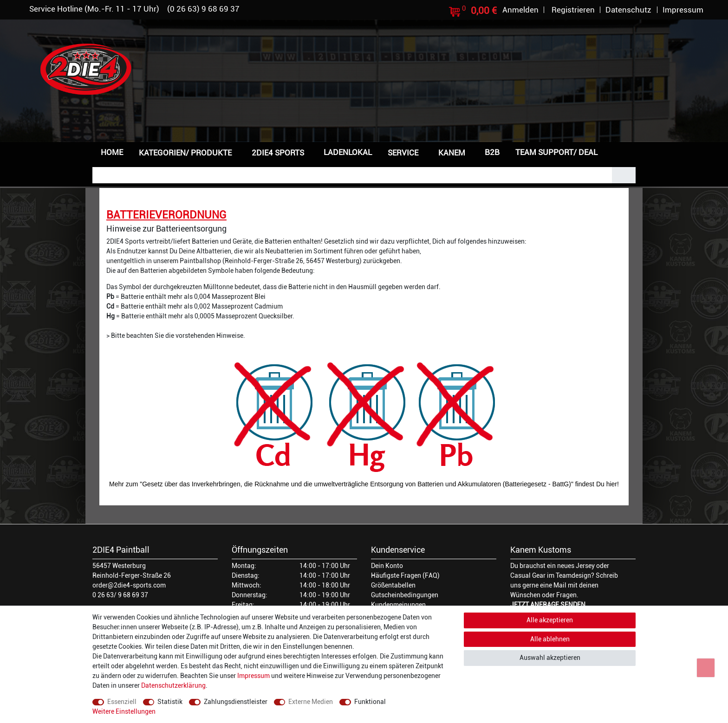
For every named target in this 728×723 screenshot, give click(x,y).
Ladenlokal (348, 152)
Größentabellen (393, 585)
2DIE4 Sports (278, 153)
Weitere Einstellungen (124, 711)
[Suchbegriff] (352, 175)
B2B (492, 152)
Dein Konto (387, 566)
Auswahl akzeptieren (550, 658)
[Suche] (624, 175)
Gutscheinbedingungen (405, 595)
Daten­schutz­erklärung (173, 685)
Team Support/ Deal (556, 152)
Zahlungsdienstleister (236, 702)
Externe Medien (311, 702)
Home (112, 152)
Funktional (370, 702)
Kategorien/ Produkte (185, 153)
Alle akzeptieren (550, 620)
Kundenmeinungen (398, 605)
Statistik (170, 702)
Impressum (253, 676)
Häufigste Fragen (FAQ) (405, 575)
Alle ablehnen (550, 639)
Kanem (452, 153)
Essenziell (122, 702)
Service (403, 153)
